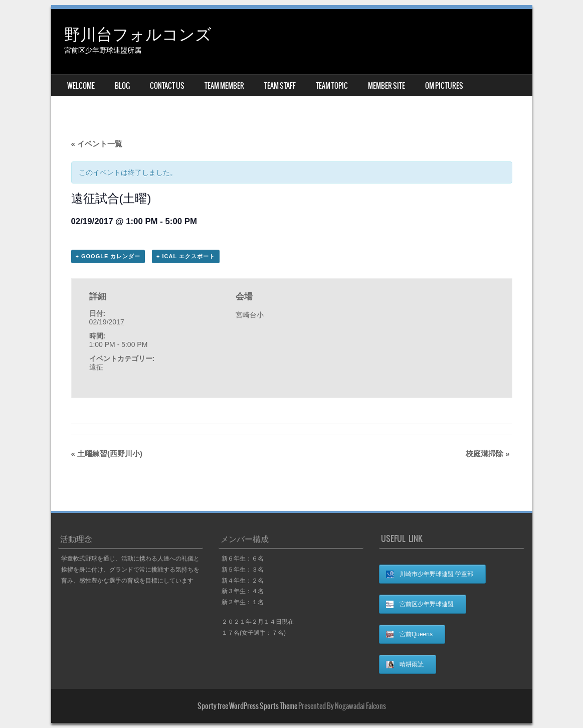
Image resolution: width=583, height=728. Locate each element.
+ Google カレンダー (108, 256)
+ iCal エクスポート (186, 256)
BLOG (122, 86)
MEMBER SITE (386, 86)
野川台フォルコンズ (138, 33)
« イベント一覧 (97, 144)
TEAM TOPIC (332, 86)
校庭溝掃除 (488, 453)
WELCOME (81, 86)
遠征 (96, 367)
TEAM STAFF (280, 86)
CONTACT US (167, 86)
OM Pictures (444, 86)
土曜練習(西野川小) (107, 453)
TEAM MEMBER (224, 86)
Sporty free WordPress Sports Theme (247, 706)
